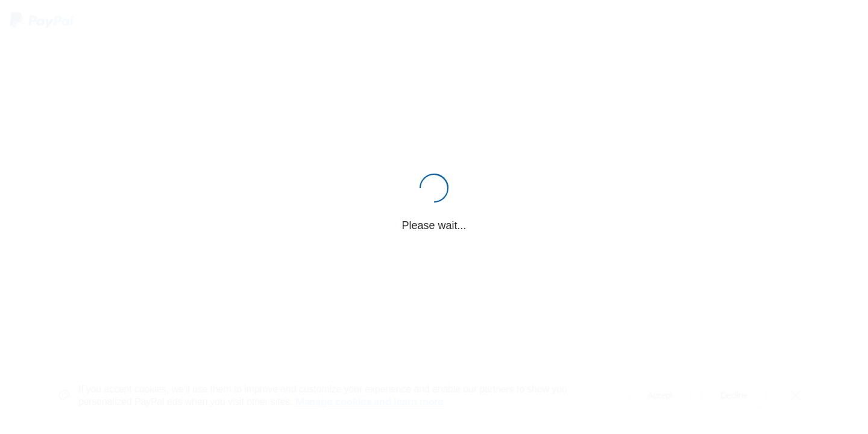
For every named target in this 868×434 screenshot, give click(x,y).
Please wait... (434, 225)
